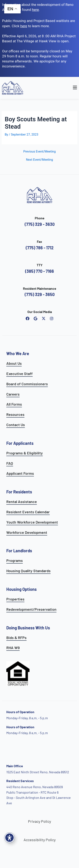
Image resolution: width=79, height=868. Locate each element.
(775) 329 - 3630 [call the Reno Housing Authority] (40, 224)
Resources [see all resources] (15, 414)
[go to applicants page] (24, 26)
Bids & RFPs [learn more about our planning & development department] (16, 638)
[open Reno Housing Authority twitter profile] (44, 318)
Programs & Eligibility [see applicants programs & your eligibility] (25, 453)
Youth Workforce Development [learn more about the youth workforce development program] (32, 522)
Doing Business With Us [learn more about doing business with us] (28, 628)
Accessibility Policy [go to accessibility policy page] (40, 840)
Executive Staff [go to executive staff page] (19, 374)
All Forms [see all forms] (14, 404)
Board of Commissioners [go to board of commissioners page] (27, 384)
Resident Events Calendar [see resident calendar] (28, 512)
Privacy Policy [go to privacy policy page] (39, 821)
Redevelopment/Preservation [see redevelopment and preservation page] (31, 609)
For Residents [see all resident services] (19, 492)
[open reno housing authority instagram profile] (52, 318)
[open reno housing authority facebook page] (28, 318)
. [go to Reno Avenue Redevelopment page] (36, 10)
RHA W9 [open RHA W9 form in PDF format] (13, 648)
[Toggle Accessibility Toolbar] (9, 838)
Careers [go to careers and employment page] (13, 394)
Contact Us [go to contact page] (16, 425)
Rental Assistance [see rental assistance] (22, 502)
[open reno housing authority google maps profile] (36, 318)
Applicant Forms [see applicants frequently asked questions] (20, 473)
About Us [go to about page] (14, 363)
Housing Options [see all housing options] (21, 589)
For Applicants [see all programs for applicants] (20, 443)
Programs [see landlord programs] (15, 560)
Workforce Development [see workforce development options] (27, 532)
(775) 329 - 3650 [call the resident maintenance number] (40, 294)
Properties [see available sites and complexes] (15, 599)
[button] (67, 88)
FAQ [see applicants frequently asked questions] (10, 463)
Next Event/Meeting (39, 160)
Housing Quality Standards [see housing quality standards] (28, 571)
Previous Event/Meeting (39, 152)
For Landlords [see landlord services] (19, 551)
